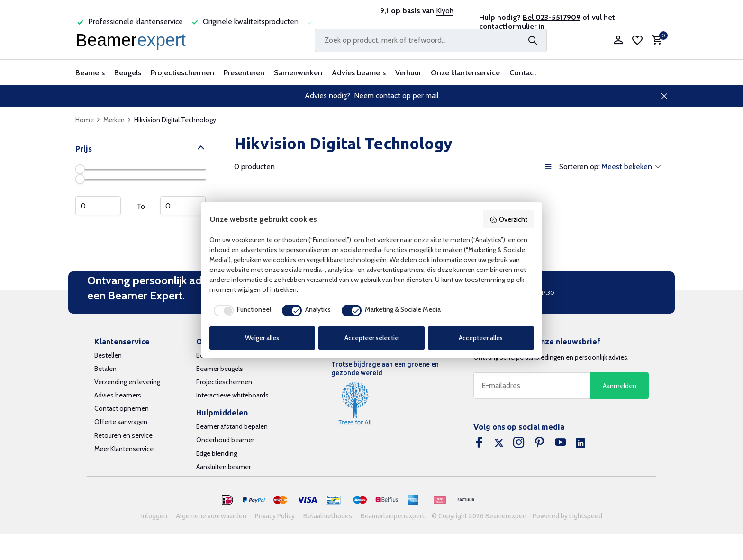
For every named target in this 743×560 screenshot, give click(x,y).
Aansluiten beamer (223, 467)
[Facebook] (479, 443)
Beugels (128, 73)
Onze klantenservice (465, 73)
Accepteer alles (481, 338)
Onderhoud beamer (225, 440)
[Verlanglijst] (637, 40)
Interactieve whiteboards (232, 395)
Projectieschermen (182, 73)
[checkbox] (240, 310)
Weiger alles (262, 338)
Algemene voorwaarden (212, 516)
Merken (117, 120)
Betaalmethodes (328, 516)
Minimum (98, 206)
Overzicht (508, 219)
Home (88, 120)
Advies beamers (359, 73)
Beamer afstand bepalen (232, 426)
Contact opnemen (122, 408)
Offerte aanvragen (121, 422)
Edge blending (217, 453)
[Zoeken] (431, 41)
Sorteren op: (580, 167)
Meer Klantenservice (124, 449)
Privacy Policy (276, 516)
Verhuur (408, 73)
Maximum (183, 206)
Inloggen (155, 516)
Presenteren (244, 73)
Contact (523, 73)
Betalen (105, 369)
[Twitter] (499, 443)
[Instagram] (519, 443)
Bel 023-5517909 (552, 17)
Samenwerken (298, 73)
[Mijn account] (618, 41)
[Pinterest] (540, 443)
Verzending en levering (127, 382)
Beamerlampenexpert (393, 516)
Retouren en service (123, 435)
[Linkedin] (580, 443)
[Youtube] (561, 443)
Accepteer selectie (371, 338)
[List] (548, 167)
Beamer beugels (220, 369)
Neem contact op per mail (396, 95)
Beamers (90, 73)
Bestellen (108, 355)
